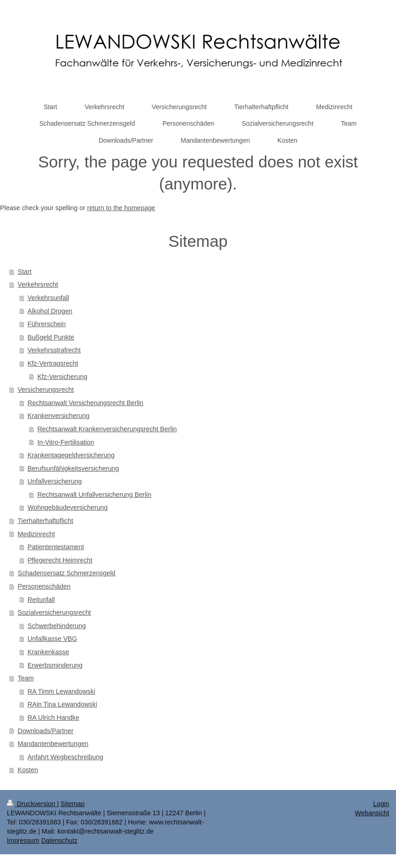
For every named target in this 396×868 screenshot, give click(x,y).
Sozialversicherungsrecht (55, 612)
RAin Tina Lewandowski (62, 704)
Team (26, 678)
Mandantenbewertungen (53, 744)
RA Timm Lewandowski (61, 691)
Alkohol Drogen (50, 311)
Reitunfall (41, 600)
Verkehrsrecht (38, 284)
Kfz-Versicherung (62, 377)
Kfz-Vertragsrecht (53, 363)
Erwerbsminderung (55, 665)
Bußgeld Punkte (51, 337)
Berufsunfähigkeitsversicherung (73, 468)
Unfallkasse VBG (52, 639)
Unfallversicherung (55, 481)
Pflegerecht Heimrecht (60, 560)
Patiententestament (56, 547)
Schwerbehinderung (57, 626)
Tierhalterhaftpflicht (46, 521)
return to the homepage (121, 208)
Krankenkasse (48, 652)
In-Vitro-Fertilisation (66, 442)
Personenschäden (44, 586)
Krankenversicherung (58, 416)
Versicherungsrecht (46, 389)
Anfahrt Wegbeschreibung (65, 757)
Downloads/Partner (46, 731)
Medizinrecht (36, 534)
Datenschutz (59, 840)
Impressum (23, 840)
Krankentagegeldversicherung (71, 455)
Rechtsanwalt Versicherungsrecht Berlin (85, 403)
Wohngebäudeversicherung (68, 507)
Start (25, 272)
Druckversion (32, 804)
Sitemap (72, 804)
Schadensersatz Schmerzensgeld (67, 573)
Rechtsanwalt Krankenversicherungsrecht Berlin (107, 429)
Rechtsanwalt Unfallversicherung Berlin (94, 495)
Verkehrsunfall (48, 298)
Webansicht (372, 813)
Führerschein (47, 324)
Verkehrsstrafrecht (54, 350)
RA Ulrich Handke (53, 718)
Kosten (28, 770)
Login (381, 804)
